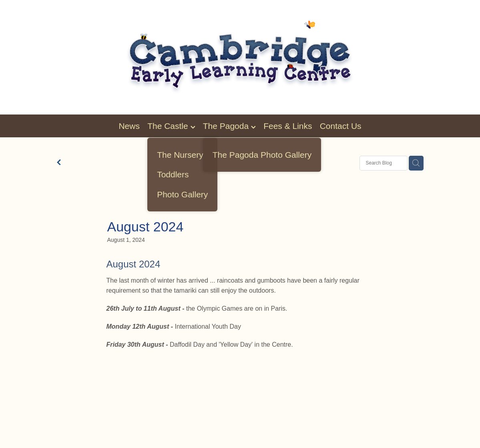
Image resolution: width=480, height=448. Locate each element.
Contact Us (341, 126)
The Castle (171, 126)
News (129, 126)
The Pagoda (229, 126)
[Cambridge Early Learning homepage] (240, 57)
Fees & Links (288, 126)
